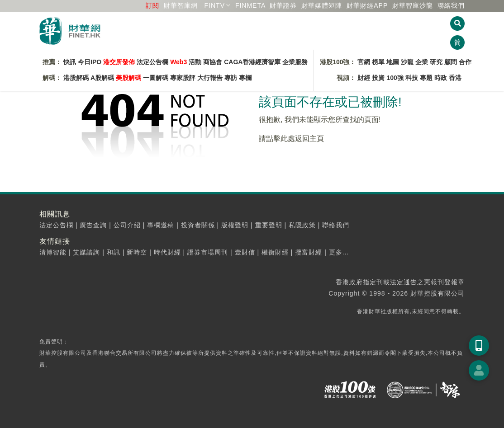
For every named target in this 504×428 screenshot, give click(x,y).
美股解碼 (128, 78)
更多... (339, 252)
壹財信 (245, 252)
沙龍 (407, 62)
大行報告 (210, 78)
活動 (195, 62)
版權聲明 (235, 225)
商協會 (213, 62)
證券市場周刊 (208, 252)
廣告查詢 (93, 225)
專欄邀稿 (161, 225)
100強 (395, 78)
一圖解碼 (156, 78)
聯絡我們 (451, 5)
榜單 (378, 62)
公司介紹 (127, 225)
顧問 (451, 62)
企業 (422, 62)
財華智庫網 (181, 5)
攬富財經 (309, 252)
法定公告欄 (152, 62)
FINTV (215, 5)
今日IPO (90, 62)
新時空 (137, 252)
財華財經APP (367, 5)
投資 (378, 78)
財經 (364, 78)
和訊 (114, 252)
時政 (441, 78)
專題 (426, 78)
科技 (412, 78)
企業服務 (295, 62)
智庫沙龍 (413, 5)
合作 (465, 62)
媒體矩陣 (322, 5)
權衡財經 (275, 252)
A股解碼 (102, 78)
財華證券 (283, 5)
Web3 (178, 62)
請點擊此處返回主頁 (291, 139)
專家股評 (183, 78)
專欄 (245, 78)
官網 (364, 62)
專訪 (231, 78)
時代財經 (167, 252)
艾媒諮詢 (86, 252)
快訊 (70, 62)
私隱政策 (302, 225)
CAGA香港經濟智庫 (252, 62)
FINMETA (250, 5)
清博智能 (53, 252)
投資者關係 (198, 225)
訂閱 (152, 5)
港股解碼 (76, 78)
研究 (436, 62)
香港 (455, 78)
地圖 (393, 62)
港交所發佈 (119, 62)
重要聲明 (269, 225)
